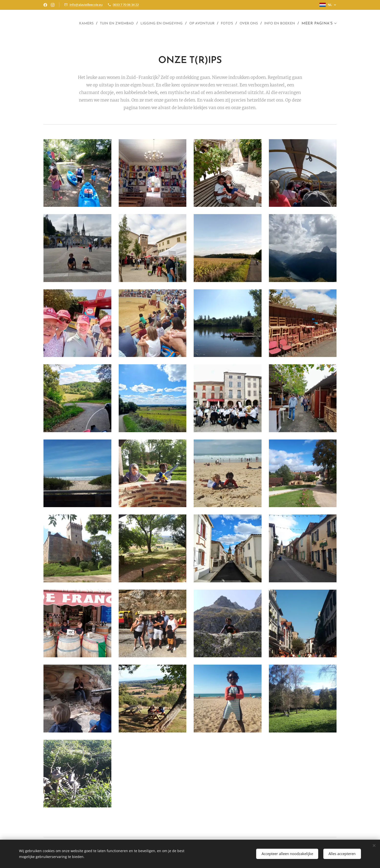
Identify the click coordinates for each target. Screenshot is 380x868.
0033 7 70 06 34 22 (126, 5)
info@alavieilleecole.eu (86, 5)
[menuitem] (102, 24)
